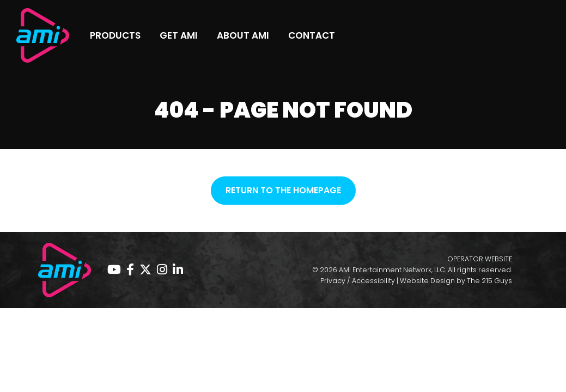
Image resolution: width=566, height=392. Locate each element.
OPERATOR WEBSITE (480, 259)
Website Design (427, 281)
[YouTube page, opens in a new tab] (114, 270)
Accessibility (373, 281)
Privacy (333, 281)
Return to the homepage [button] (283, 190)
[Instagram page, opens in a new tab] (162, 270)
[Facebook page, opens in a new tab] (130, 270)
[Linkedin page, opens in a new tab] (178, 270)
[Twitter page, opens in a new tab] (145, 270)
